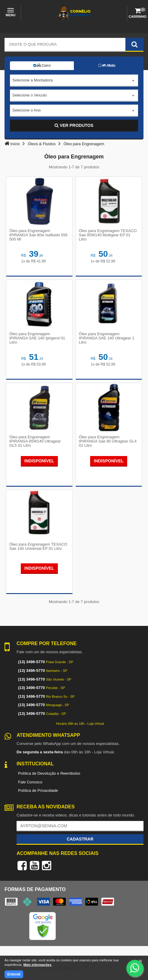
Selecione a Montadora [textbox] (33, 80)
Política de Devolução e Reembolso (49, 773)
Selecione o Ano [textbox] (27, 110)
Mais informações (37, 965)
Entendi (14, 974)
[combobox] (74, 81)
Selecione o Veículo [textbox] (30, 95)
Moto (107, 66)
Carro (42, 66)
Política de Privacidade (38, 790)
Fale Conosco (30, 782)
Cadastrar (80, 839)
